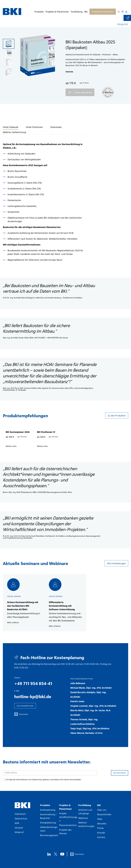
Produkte (39, 12)
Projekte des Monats (65, 831)
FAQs (100, 819)
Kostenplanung (48, 810)
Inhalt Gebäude (11, 127)
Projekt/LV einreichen (103, 12)
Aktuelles (102, 823)
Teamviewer (21, 714)
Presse (100, 828)
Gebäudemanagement (49, 829)
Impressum (20, 814)
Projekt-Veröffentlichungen (68, 817)
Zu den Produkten (117, 415)
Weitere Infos (11, 446)
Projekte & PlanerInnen (57, 12)
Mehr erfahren (13, 622)
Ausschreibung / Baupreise (48, 816)
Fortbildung (77, 12)
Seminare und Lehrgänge (85, 811)
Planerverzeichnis (68, 825)
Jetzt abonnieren (120, 773)
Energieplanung (48, 822)
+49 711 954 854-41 (33, 683)
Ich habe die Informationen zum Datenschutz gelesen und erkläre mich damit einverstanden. (43, 779)
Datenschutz (21, 818)
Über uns (102, 810)
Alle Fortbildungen (116, 563)
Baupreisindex (104, 814)
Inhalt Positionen (34, 127)
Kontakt (101, 833)
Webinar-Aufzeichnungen (86, 824)
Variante (69, 72)
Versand (19, 828)
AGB (17, 823)
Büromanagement (49, 835)
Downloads (56, 127)
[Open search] (119, 12)
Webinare (83, 818)
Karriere (101, 837)
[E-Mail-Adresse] (50, 773)
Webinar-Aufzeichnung (14, 132)
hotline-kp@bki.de (33, 696)
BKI (86, 12)
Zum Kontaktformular (25, 706)
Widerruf (19, 832)
